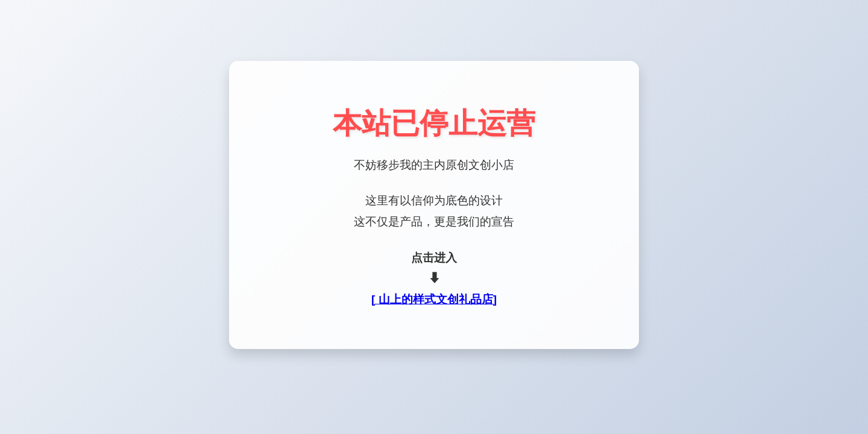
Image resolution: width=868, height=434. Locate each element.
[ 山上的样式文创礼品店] (434, 299)
